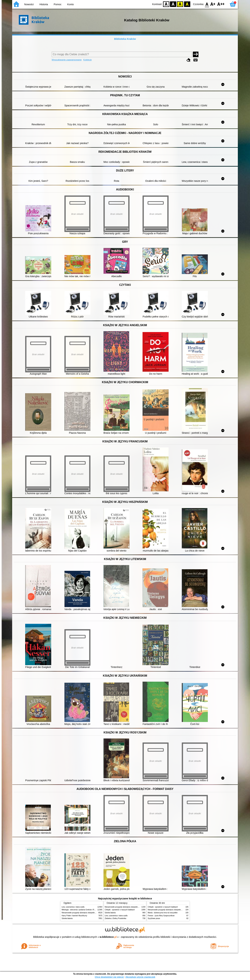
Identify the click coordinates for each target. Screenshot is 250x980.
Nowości (29, 4)
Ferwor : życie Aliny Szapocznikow (161, 916)
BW (173, 4)
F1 (213, 4)
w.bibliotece (108, 937)
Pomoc (58, 4)
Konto (70, 4)
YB (180, 4)
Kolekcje (87, 60)
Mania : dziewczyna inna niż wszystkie (163, 913)
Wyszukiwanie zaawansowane (67, 60)
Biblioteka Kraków (125, 39)
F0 (207, 4)
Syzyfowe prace (154, 918)
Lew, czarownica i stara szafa (73, 907)
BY (187, 4)
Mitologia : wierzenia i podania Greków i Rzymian (81, 910)
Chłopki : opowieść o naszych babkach (120, 910)
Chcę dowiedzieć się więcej (109, 977)
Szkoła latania (67, 918)
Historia (44, 4)
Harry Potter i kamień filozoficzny (74, 916)
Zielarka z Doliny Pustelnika (115, 918)
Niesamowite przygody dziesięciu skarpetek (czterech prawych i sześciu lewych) (93, 913)
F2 (221, 4)
